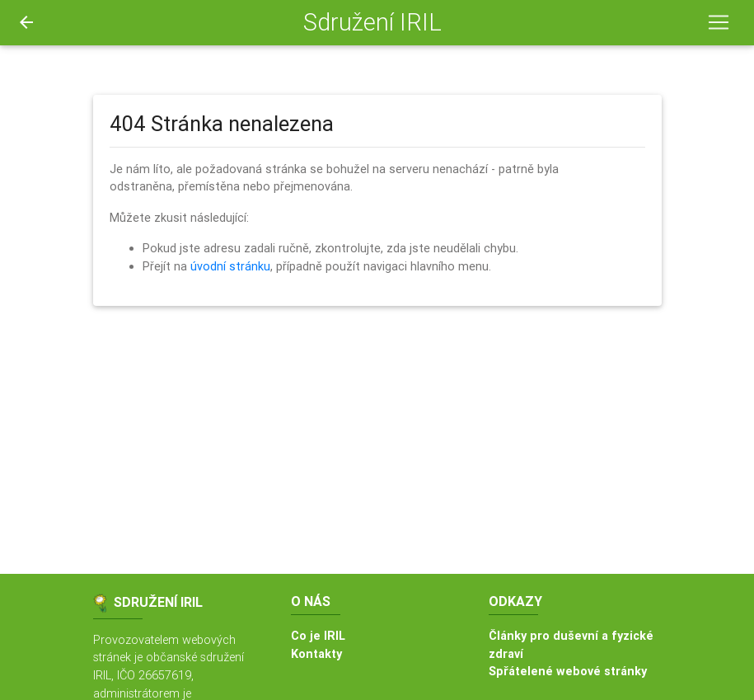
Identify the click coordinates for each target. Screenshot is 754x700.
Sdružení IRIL (372, 22)
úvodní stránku (230, 266)
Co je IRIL (318, 636)
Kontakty (316, 654)
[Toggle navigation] (719, 22)
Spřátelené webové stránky (568, 671)
